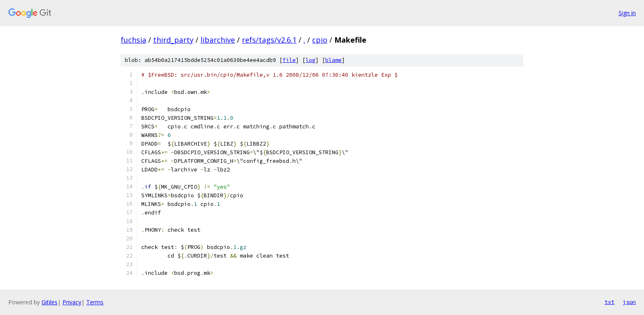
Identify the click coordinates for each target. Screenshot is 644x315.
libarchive (218, 40)
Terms (95, 302)
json (629, 302)
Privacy (72, 302)
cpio (320, 40)
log (310, 60)
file (289, 60)
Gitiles (49, 302)
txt (609, 302)
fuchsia (133, 40)
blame (333, 60)
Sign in (627, 13)
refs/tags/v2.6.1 (269, 40)
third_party (173, 40)
